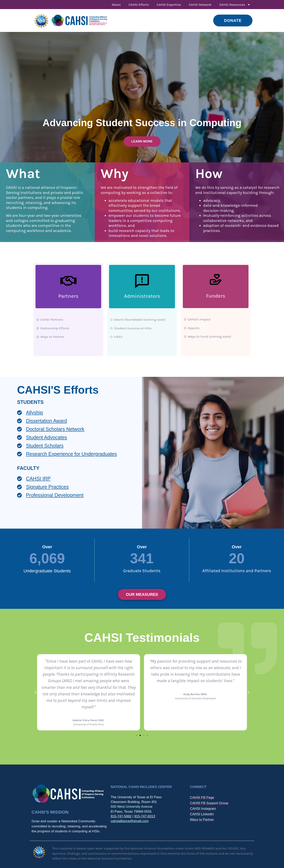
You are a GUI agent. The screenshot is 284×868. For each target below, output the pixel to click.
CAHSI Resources (235, 5)
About (116, 5)
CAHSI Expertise (169, 5)
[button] (35, 692)
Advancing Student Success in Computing (142, 123)
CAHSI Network (200, 5)
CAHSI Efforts (139, 5)
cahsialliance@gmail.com (130, 821)
